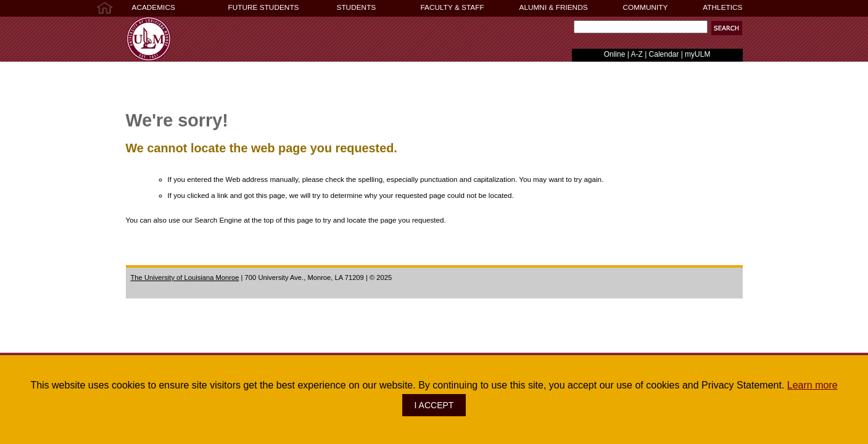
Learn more (812, 385)
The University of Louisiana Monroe (185, 277)
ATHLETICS (722, 7)
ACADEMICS (154, 7)
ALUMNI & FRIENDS (554, 7)
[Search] (641, 27)
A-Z (636, 54)
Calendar (664, 54)
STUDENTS (357, 7)
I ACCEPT (434, 405)
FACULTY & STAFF (453, 7)
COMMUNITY (646, 7)
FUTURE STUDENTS (264, 7)
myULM (697, 54)
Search (572, 30)
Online (615, 54)
